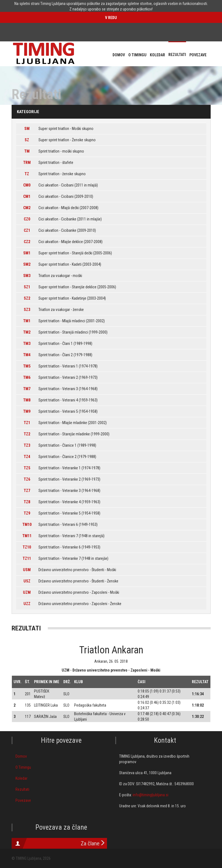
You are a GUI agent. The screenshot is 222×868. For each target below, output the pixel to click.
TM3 (27, 344)
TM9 (27, 411)
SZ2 (27, 298)
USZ (27, 581)
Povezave (23, 800)
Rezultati (22, 789)
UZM (27, 592)
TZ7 (27, 491)
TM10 (27, 524)
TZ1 (27, 423)
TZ (27, 174)
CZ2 (27, 242)
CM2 (27, 208)
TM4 (27, 355)
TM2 (27, 332)
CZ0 (27, 219)
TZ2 (27, 434)
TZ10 (27, 547)
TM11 (27, 536)
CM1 (27, 196)
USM (27, 570)
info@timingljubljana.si (151, 795)
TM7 (27, 389)
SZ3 (27, 310)
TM (27, 151)
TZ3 (27, 445)
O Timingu (23, 767)
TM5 (27, 366)
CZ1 (27, 230)
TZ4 (27, 457)
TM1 (27, 321)
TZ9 (27, 513)
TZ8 (27, 502)
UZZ (27, 604)
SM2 (27, 264)
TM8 (27, 400)
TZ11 (27, 558)
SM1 (27, 253)
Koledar (21, 778)
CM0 (27, 185)
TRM (27, 163)
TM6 (27, 377)
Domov (21, 756)
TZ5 (27, 468)
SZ (27, 140)
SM (27, 129)
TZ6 (27, 479)
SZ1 (27, 287)
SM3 (27, 276)
